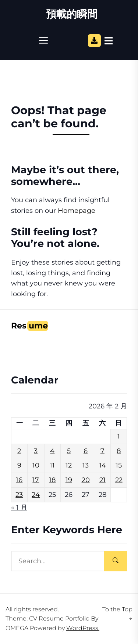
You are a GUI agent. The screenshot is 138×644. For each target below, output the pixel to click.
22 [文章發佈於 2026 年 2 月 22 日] (119, 480)
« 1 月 (19, 507)
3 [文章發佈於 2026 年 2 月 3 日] (36, 451)
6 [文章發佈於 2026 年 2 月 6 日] (86, 451)
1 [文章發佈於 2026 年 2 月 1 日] (119, 436)
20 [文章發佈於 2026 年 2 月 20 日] (86, 480)
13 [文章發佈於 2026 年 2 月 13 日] (86, 465)
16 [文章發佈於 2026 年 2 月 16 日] (19, 480)
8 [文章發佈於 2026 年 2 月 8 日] (119, 451)
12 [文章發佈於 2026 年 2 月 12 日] (69, 465)
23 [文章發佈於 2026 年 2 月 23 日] (19, 495)
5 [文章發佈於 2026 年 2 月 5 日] (69, 451)
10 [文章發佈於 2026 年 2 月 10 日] (36, 465)
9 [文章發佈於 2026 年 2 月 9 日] (19, 465)
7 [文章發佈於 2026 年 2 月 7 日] (102, 451)
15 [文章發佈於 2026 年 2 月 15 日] (119, 465)
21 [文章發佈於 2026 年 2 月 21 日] (102, 480)
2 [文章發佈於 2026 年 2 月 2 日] (19, 451)
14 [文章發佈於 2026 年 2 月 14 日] (102, 465)
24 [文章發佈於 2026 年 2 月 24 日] (36, 495)
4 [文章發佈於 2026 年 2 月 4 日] (52, 451)
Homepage (77, 211)
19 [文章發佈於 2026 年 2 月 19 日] (69, 480)
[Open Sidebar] (109, 40)
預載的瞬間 (72, 14)
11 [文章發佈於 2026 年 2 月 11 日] (52, 465)
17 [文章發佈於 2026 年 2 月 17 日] (36, 480)
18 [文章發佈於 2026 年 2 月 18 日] (52, 480)
